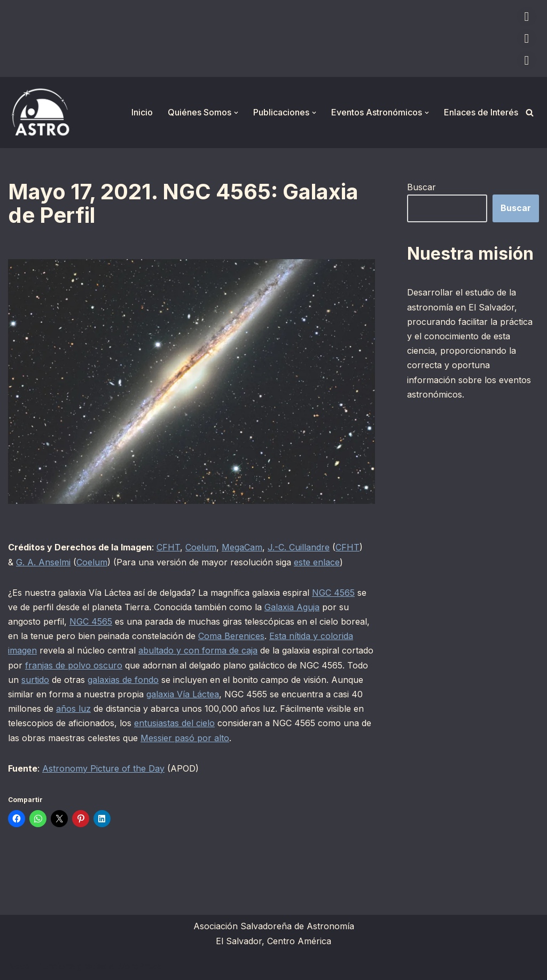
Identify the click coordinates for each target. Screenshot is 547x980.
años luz (73, 709)
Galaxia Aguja (292, 607)
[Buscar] (530, 112)
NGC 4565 (333, 593)
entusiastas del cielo (174, 723)
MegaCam (242, 547)
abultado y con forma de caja (198, 650)
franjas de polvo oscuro (74, 665)
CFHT (168, 547)
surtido (35, 680)
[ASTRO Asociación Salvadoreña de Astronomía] (40, 112)
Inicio (142, 112)
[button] (236, 113)
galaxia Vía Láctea (183, 694)
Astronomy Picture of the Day (103, 768)
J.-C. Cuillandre (299, 547)
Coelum (201, 547)
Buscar (421, 187)
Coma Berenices (231, 636)
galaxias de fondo (123, 680)
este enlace (317, 562)
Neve (19, 966)
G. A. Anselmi (43, 562)
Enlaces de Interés (481, 112)
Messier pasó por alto (185, 738)
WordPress (139, 966)
